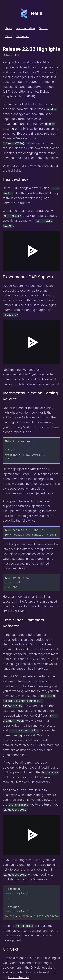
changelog (31, 153)
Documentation (25, 28)
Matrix (9, 36)
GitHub (43, 28)
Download (23, 36)
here (14, 128)
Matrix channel (18, 974)
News (8, 28)
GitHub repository (43, 965)
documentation (13, 124)
